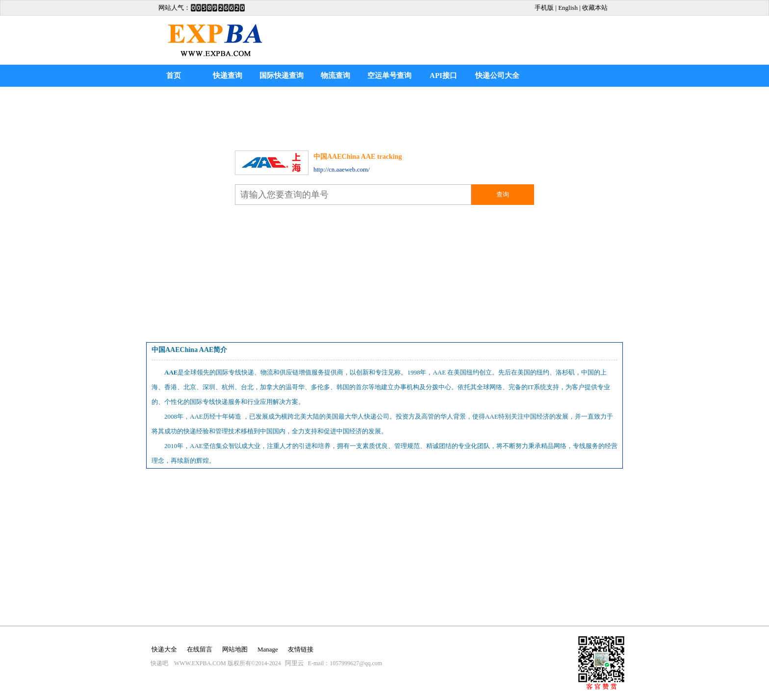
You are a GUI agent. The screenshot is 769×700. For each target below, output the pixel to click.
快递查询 (228, 75)
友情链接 (301, 649)
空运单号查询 (389, 75)
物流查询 (335, 75)
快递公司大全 (497, 75)
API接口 (443, 75)
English (568, 8)
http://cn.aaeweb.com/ (342, 169)
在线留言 (200, 649)
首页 (174, 75)
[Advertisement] (384, 116)
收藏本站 (595, 8)
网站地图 (235, 649)
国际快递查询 (282, 75)
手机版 (544, 8)
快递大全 (164, 649)
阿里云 (295, 663)
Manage (268, 649)
